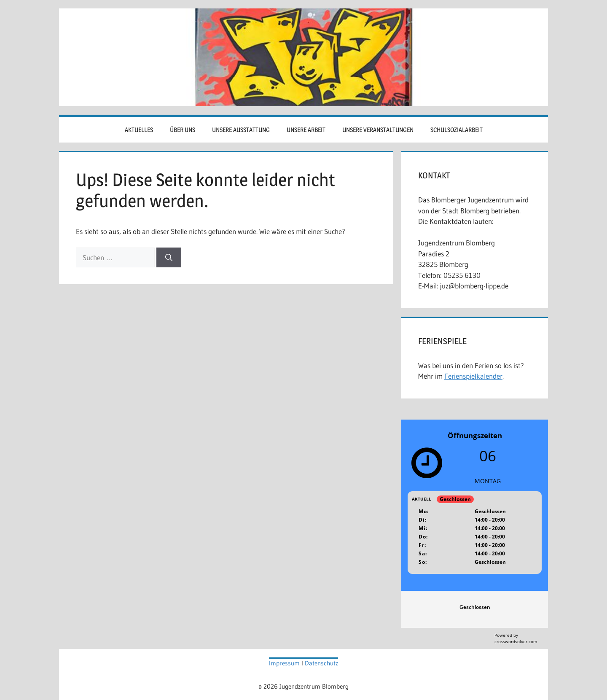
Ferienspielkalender (473, 376)
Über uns (183, 130)
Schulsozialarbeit (457, 130)
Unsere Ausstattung (241, 130)
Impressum (284, 663)
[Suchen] (169, 258)
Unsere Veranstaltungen (378, 130)
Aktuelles (139, 130)
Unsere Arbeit (306, 130)
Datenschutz (321, 663)
